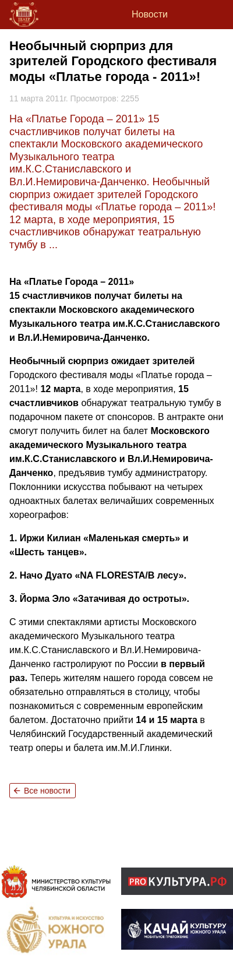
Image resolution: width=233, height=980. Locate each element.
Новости (150, 14)
